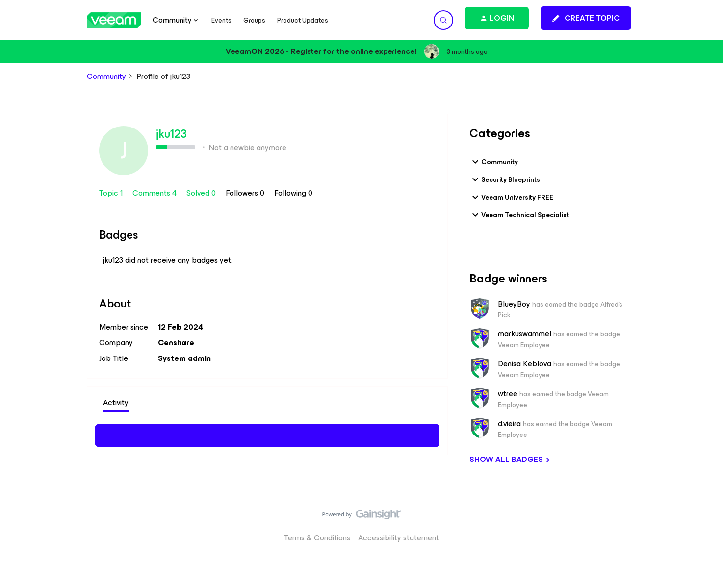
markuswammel (525, 334)
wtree (508, 394)
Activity (116, 402)
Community (106, 77)
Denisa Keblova (525, 364)
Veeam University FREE (511, 197)
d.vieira (509, 424)
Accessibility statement (399, 538)
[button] (586, 18)
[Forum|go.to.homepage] (114, 20)
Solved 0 (202, 193)
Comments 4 (155, 193)
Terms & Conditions (317, 538)
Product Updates (303, 20)
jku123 (171, 134)
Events (221, 20)
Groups (254, 20)
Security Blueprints (505, 179)
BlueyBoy (514, 304)
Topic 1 (112, 193)
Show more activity (268, 434)
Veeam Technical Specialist (519, 215)
